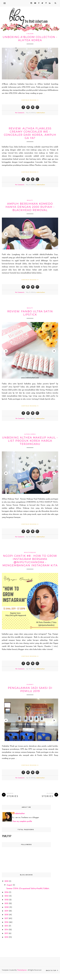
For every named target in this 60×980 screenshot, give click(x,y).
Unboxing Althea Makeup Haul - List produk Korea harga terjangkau (30, 441)
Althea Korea (30, 434)
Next (54, 234)
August (10, 885)
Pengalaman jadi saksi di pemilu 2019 (30, 689)
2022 (7, 900)
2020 (7, 907)
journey (30, 684)
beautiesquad (30, 552)
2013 (7, 934)
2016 (7, 922)
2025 (7, 881)
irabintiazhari (41, 113)
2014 (7, 930)
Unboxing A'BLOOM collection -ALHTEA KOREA (30, 39)
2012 (7, 937)
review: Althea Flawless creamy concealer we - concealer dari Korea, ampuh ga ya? (30, 133)
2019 (7, 911)
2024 (7, 892)
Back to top (52, 970)
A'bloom (30, 34)
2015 (7, 926)
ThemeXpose (22, 970)
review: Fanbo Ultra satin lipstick (30, 313)
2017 (7, 919)
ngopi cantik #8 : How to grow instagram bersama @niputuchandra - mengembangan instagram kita (30, 561)
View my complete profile (22, 821)
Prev (6, 234)
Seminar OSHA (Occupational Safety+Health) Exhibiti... (28, 889)
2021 (7, 904)
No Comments (20, 113)
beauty (30, 200)
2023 (7, 896)
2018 (7, 915)
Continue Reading (30, 100)
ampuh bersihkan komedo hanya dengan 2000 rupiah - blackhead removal (30, 207)
